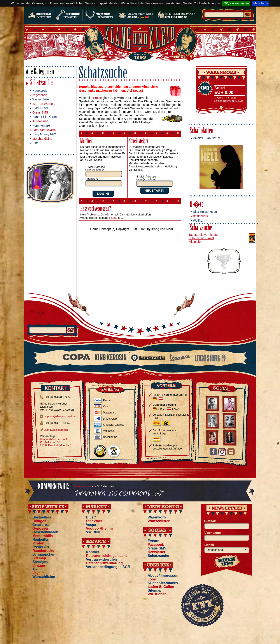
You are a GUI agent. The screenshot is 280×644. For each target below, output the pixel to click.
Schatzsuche (41, 83)
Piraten (38, 543)
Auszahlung (40, 121)
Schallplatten (201, 131)
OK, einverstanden (236, 3)
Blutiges (39, 521)
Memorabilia (43, 536)
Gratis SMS (40, 112)
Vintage (39, 566)
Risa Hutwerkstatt (205, 212)
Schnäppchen (44, 554)
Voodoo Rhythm (99, 528)
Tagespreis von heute (203, 235)
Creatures (41, 525)
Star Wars (94, 521)
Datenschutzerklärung (104, 563)
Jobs (152, 579)
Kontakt (93, 552)
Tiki (35, 569)
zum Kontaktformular (57, 430)
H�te (197, 205)
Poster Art (41, 547)
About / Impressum (164, 576)
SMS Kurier (40, 108)
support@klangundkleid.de (60, 416)
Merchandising (42, 139)
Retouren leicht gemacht (106, 556)
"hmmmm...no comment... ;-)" (118, 493)
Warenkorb (157, 517)
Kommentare (41, 126)
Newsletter (157, 552)
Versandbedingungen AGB (108, 567)
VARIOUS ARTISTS (206, 138)
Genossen (41, 528)
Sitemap (39, 558)
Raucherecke (43, 551)
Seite (114, 218)
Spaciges (40, 562)
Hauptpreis (40, 91)
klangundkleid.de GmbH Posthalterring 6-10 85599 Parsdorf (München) (56, 442)
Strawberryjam (82, 486)
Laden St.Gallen (161, 587)
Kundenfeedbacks (163, 583)
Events (153, 541)
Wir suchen (157, 594)
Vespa (91, 525)
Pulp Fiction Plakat (201, 238)
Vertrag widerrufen (101, 559)
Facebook (156, 545)
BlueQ (91, 517)
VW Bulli (93, 532)
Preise (97, 98)
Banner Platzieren (45, 117)
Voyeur (38, 573)
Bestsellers (200, 216)
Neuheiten (41, 540)
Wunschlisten (41, 99)
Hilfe (35, 143)
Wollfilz (198, 220)
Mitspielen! (196, 242)
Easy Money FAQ (44, 134)
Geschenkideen (45, 532)
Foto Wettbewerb (44, 130)
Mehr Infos (261, 3)
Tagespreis (40, 95)
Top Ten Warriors (44, 104)
